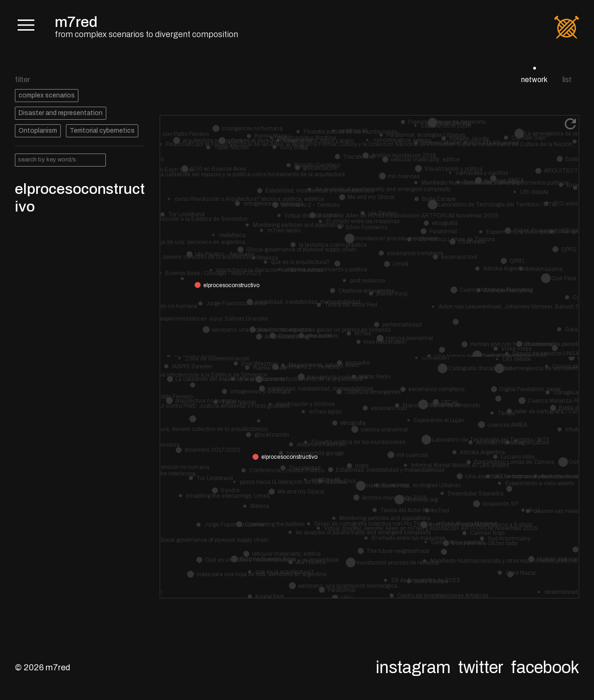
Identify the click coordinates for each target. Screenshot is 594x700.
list (567, 80)
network (534, 80)
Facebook (545, 668)
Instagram (413, 668)
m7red (76, 22)
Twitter (481, 668)
